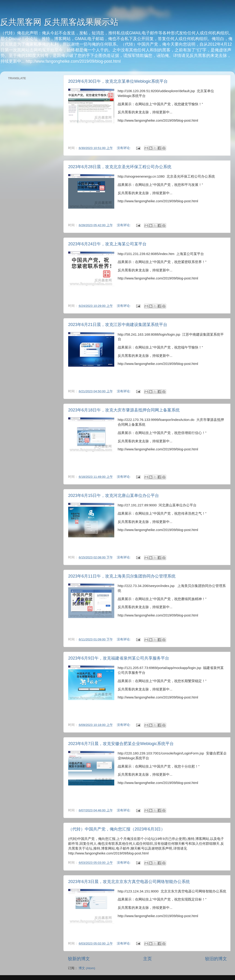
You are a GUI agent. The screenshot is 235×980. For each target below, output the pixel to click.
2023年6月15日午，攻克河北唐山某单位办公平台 (114, 496)
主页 (147, 959)
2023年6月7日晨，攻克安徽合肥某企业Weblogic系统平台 (121, 744)
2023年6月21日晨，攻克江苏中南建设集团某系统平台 (118, 325)
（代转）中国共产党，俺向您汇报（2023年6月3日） (117, 829)
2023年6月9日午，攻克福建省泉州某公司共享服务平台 (119, 658)
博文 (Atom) (87, 968)
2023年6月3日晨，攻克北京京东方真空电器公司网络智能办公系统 (129, 882)
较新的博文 (79, 959)
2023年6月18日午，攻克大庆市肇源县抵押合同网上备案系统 (124, 410)
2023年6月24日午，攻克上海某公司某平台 (107, 244)
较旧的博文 (216, 959)
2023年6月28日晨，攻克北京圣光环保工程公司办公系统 (120, 167)
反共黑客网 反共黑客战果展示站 (59, 22)
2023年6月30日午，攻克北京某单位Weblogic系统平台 (118, 81)
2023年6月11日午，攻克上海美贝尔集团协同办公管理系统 (122, 576)
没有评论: (124, 148)
